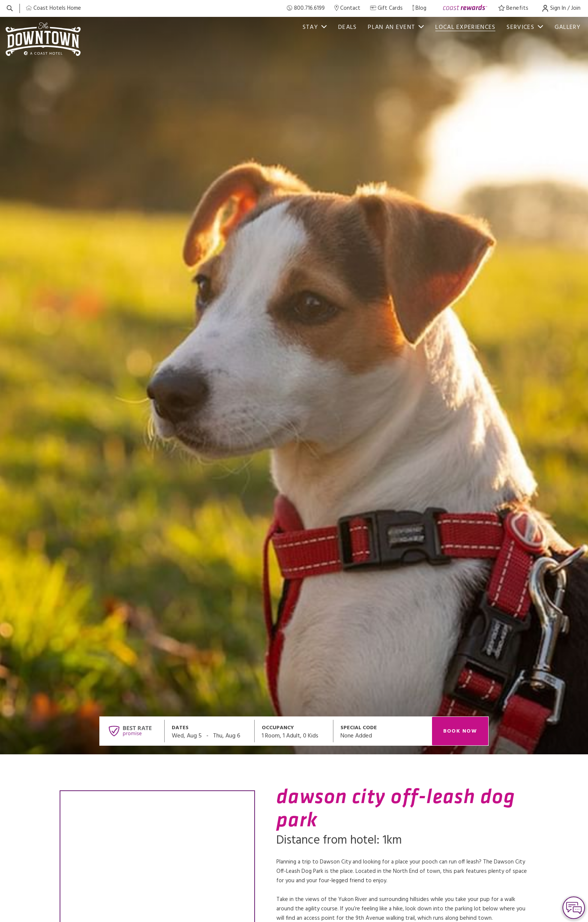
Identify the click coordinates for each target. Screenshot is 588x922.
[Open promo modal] (382, 731)
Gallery (568, 27)
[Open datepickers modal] (210, 731)
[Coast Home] (53, 8)
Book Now (460, 731)
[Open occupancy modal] (294, 731)
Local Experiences (465, 27)
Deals (348, 27)
